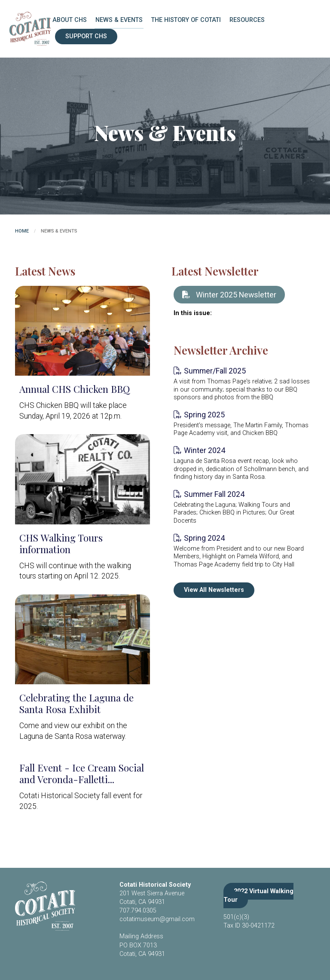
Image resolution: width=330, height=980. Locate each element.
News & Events (119, 20)
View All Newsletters (214, 590)
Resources (247, 20)
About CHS (70, 20)
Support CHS (86, 36)
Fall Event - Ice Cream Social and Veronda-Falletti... (82, 773)
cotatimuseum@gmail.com (157, 919)
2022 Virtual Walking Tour (258, 896)
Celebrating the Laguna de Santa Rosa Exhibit (76, 703)
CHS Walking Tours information (61, 544)
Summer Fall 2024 (214, 494)
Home (22, 231)
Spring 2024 (204, 538)
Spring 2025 (204, 415)
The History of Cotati (186, 20)
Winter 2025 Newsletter (229, 295)
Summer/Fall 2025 (215, 371)
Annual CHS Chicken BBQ (75, 389)
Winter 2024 (205, 450)
